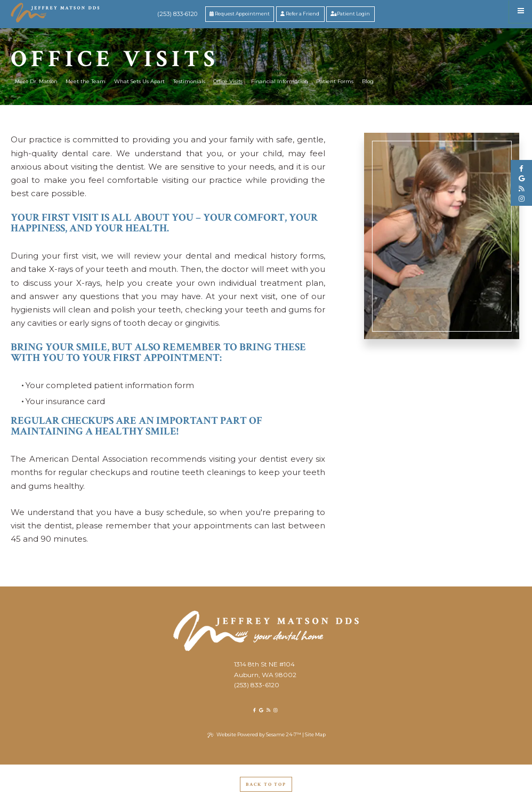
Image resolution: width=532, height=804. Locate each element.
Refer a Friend (300, 14)
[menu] (521, 11)
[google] (522, 179)
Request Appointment (240, 14)
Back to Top (266, 784)
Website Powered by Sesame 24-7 (254, 735)
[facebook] (521, 168)
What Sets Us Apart (139, 81)
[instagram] (522, 199)
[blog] (522, 189)
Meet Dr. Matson (36, 81)
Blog (368, 81)
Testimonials (189, 81)
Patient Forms (335, 81)
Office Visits (228, 81)
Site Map (315, 734)
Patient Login (350, 14)
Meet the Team (86, 81)
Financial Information (280, 81)
